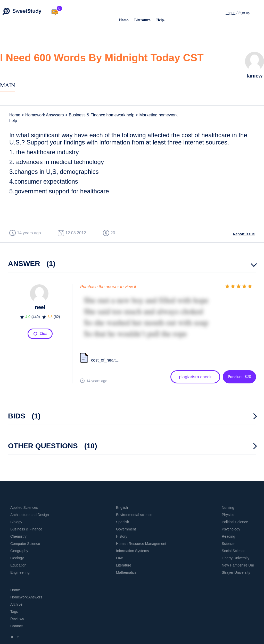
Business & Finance (26, 529)
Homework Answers (26, 597)
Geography (19, 551)
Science (228, 544)
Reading (228, 536)
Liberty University (236, 558)
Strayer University (236, 572)
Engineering (20, 572)
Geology (17, 558)
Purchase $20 (239, 377)
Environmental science (134, 515)
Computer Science (25, 544)
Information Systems (133, 551)
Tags (14, 612)
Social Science (234, 551)
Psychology (231, 529)
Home (15, 115)
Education (18, 565)
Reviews (17, 619)
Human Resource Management (141, 544)
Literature (124, 565)
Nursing (228, 508)
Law (119, 558)
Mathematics (126, 572)
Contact (16, 626)
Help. (160, 20)
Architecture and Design (30, 515)
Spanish (123, 522)
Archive (16, 604)
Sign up (244, 13)
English (122, 508)
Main (8, 85)
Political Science (235, 522)
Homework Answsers (43, 115)
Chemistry (18, 536)
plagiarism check (195, 377)
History (122, 536)
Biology (16, 522)
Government (126, 529)
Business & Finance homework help (100, 115)
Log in (230, 13)
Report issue (244, 234)
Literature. (143, 20)
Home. (124, 20)
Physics (228, 515)
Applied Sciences (24, 508)
